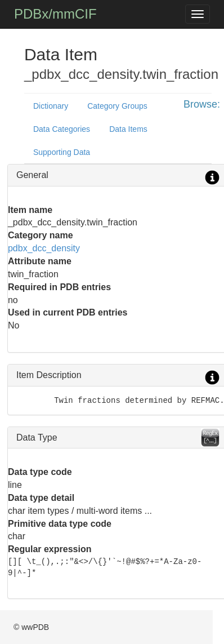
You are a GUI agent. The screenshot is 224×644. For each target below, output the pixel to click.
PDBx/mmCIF (55, 14)
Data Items (128, 129)
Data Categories (62, 129)
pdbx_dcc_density (44, 248)
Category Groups (117, 106)
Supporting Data (62, 152)
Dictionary (51, 106)
